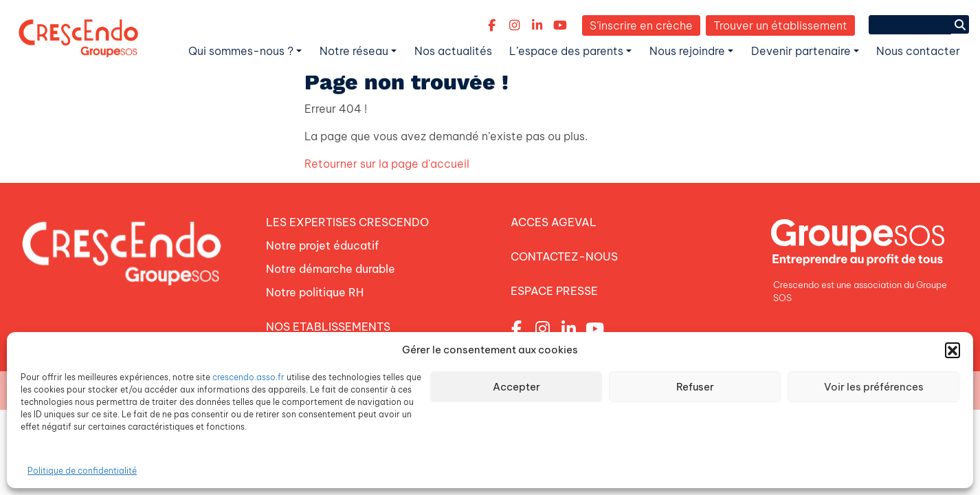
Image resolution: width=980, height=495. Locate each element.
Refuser (695, 387)
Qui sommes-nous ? (241, 51)
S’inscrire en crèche (641, 25)
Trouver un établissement (780, 25)
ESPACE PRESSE (554, 291)
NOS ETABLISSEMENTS (328, 327)
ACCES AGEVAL (554, 222)
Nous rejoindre (687, 51)
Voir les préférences (874, 387)
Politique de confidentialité (82, 471)
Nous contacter (918, 51)
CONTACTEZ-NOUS (564, 256)
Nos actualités (453, 51)
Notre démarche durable (331, 269)
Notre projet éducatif (322, 245)
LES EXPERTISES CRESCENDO (347, 222)
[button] (953, 350)
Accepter (516, 387)
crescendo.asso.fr (248, 377)
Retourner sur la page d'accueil (387, 164)
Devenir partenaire (801, 51)
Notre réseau (354, 51)
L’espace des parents (566, 51)
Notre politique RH (315, 292)
